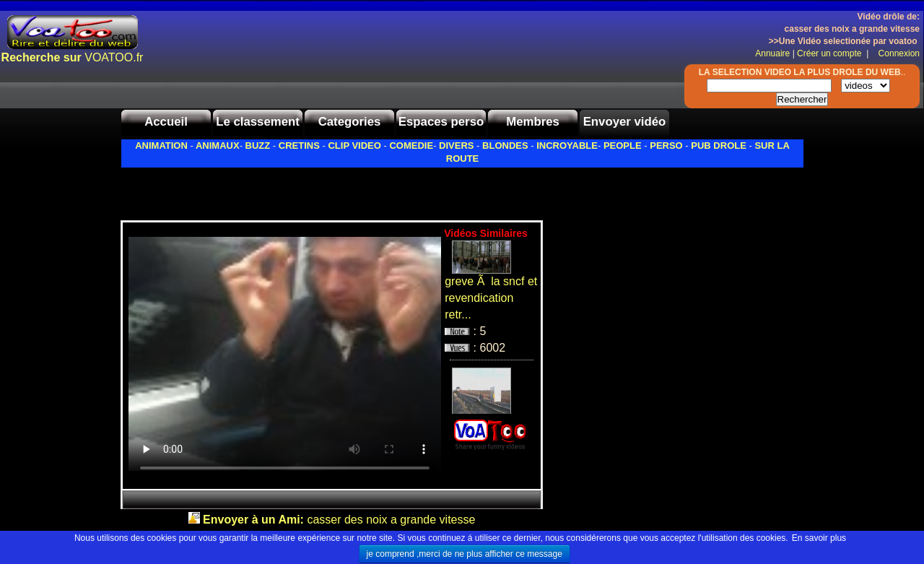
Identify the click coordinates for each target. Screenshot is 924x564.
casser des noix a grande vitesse (339, 520)
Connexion (895, 53)
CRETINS (299, 146)
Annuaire (772, 53)
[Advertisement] (289, 190)
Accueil (166, 122)
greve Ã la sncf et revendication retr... (491, 298)
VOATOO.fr (73, 57)
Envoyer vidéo (625, 122)
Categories (350, 122)
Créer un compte (831, 53)
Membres (533, 122)
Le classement (258, 122)
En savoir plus (819, 538)
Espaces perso (441, 122)
